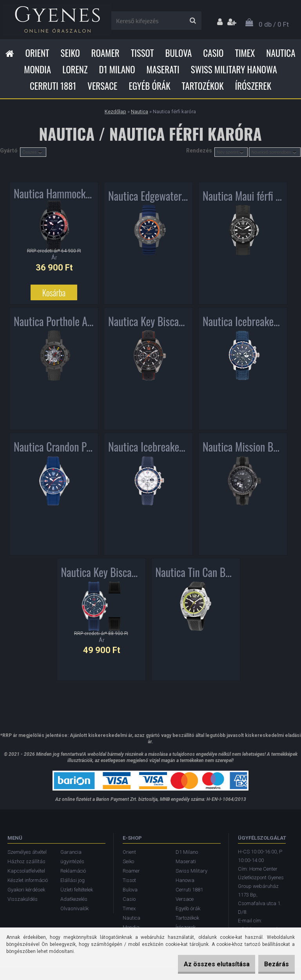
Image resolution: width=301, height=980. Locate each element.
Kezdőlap (115, 112)
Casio (213, 53)
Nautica (281, 53)
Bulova (178, 53)
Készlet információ (28, 880)
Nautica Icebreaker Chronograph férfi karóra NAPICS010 (148, 447)
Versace (102, 86)
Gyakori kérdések (26, 890)
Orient (37, 53)
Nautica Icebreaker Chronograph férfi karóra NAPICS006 (243, 322)
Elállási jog (73, 880)
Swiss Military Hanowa (234, 69)
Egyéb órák (149, 86)
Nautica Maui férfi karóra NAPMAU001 (243, 196)
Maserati (163, 69)
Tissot (142, 53)
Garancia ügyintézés (72, 857)
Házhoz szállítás (26, 861)
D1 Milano (117, 69)
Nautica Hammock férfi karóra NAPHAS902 (54, 195)
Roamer (105, 53)
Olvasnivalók (74, 908)
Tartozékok (203, 86)
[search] (193, 21)
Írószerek (253, 86)
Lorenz (75, 69)
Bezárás (273, 964)
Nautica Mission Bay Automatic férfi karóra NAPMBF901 (243, 447)
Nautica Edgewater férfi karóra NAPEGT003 (148, 196)
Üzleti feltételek (77, 890)
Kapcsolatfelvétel (26, 871)
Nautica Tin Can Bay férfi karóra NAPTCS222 (196, 573)
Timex (245, 53)
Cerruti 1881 (53, 86)
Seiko (70, 53)
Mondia (37, 69)
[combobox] (231, 152)
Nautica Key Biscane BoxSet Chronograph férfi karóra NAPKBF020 (101, 573)
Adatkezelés (74, 899)
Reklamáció (73, 871)
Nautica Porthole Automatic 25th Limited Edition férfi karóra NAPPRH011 (54, 322)
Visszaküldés (23, 899)
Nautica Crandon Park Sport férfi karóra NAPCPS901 (54, 447)
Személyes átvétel (27, 852)
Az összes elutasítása (205, 964)
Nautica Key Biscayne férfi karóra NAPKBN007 (148, 322)
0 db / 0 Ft (274, 24)
